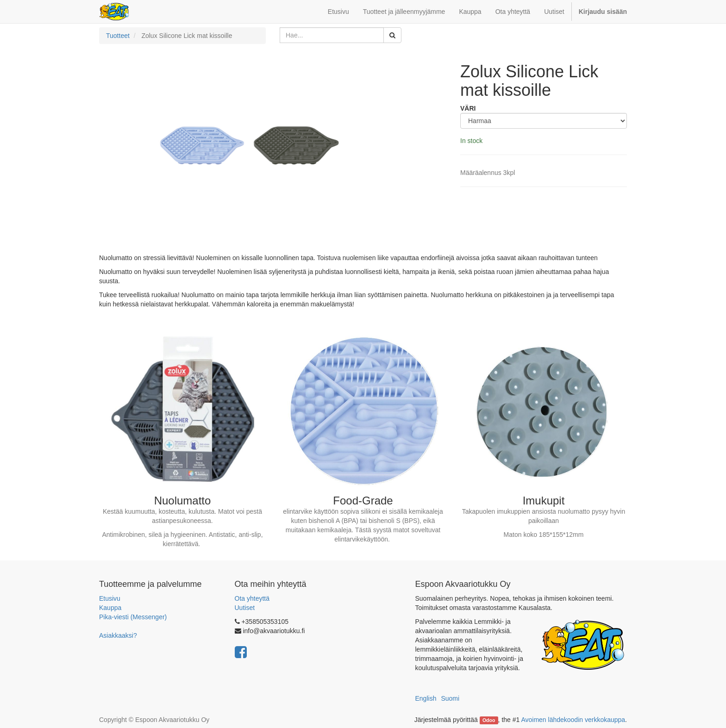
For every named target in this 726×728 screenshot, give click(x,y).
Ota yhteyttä (252, 598)
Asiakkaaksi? (118, 635)
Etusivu (110, 598)
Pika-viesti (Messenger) (133, 617)
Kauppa (110, 608)
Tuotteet (118, 36)
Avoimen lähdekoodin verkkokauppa (573, 720)
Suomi (450, 698)
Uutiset (245, 608)
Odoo (489, 720)
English (426, 698)
